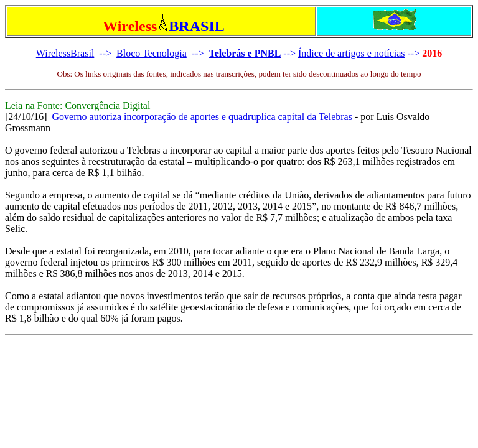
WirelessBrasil (65, 53)
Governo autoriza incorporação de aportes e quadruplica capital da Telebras (202, 117)
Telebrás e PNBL (245, 53)
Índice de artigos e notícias (352, 53)
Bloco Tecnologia (152, 53)
